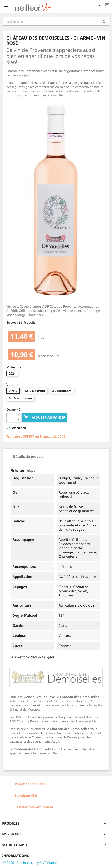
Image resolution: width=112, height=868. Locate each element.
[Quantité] (11, 417)
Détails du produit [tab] (28, 457)
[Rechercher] (56, 21)
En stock (12, 322)
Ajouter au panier (45, 418)
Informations (15, 856)
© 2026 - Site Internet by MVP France (30, 863)
